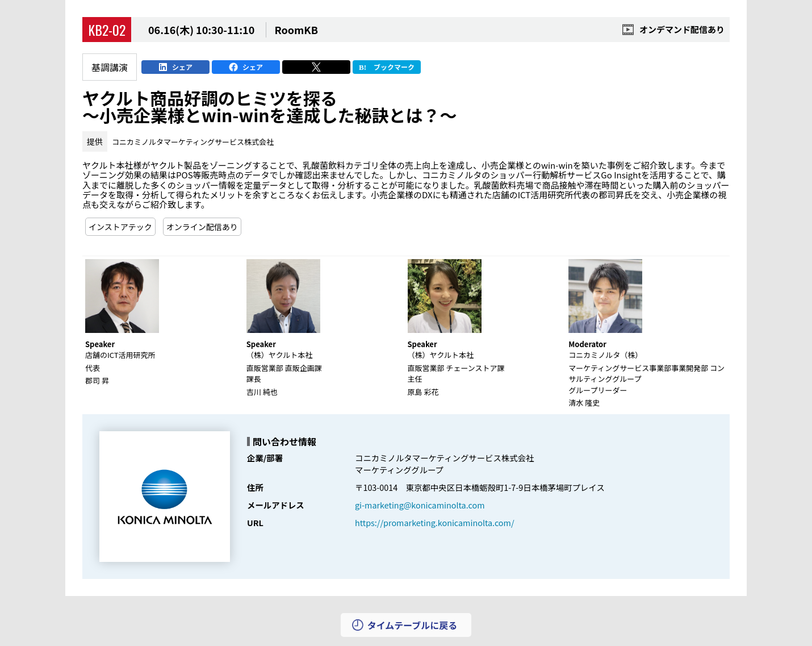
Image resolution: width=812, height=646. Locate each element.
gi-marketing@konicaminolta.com (420, 505)
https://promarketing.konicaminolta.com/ (435, 522)
